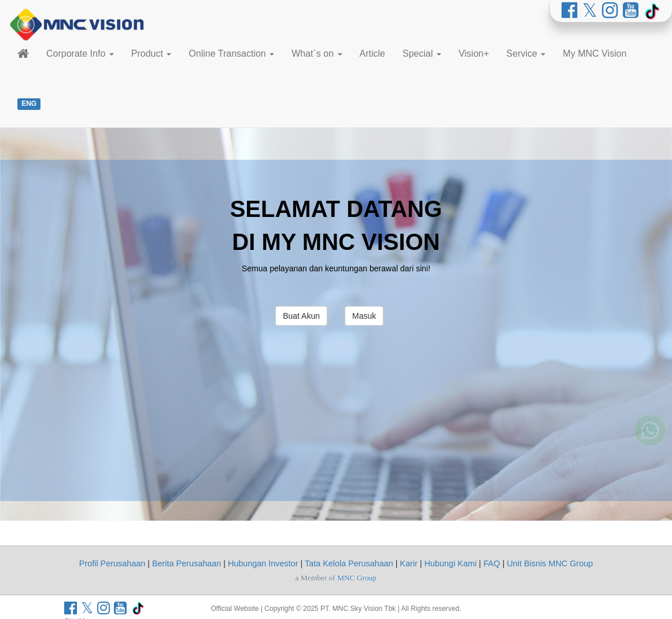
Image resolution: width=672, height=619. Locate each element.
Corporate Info (80, 54)
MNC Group (357, 578)
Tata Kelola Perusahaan (349, 563)
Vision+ (474, 54)
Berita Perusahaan (187, 563)
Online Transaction (231, 54)
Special (422, 54)
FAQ (492, 563)
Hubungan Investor (263, 563)
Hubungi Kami (451, 563)
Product (152, 54)
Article (372, 54)
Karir (409, 563)
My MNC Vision (595, 54)
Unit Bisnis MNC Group (550, 563)
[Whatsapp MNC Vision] (650, 456)
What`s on (317, 54)
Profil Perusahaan (112, 563)
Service (526, 54)
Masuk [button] (364, 316)
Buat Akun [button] (301, 316)
